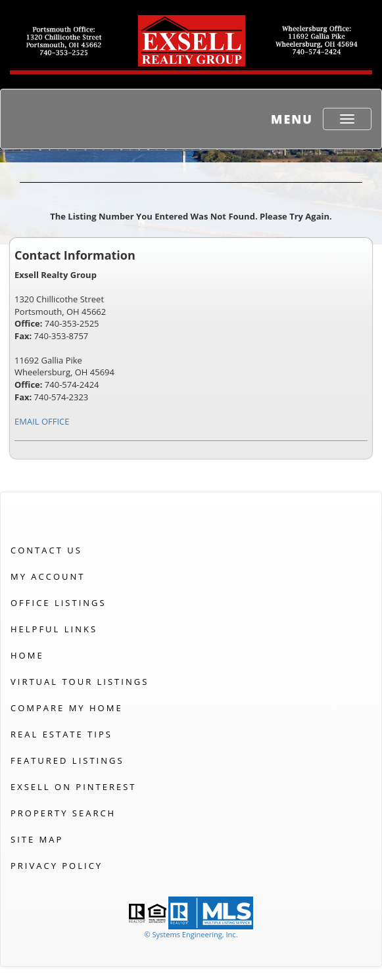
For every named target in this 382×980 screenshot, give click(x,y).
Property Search (63, 813)
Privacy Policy (57, 866)
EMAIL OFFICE (42, 421)
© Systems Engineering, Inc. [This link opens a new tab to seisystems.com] (191, 934)
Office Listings (59, 603)
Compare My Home (67, 708)
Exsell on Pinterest (73, 787)
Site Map (37, 839)
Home (27, 655)
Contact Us (46, 550)
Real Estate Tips (61, 734)
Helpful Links (54, 629)
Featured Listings (67, 760)
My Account (48, 576)
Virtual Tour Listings (80, 682)
